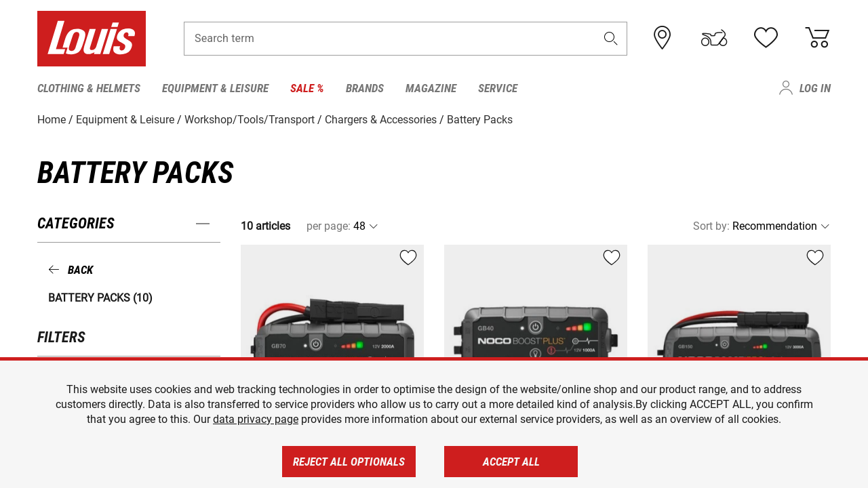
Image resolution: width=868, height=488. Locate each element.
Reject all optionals (349, 462)
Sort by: (711, 226)
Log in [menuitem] (815, 88)
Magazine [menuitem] (431, 88)
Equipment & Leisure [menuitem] (215, 88)
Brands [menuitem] (365, 88)
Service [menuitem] (498, 88)
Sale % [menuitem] (307, 88)
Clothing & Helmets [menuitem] (89, 88)
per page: (329, 226)
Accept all (511, 462)
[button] (611, 38)
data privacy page (256, 419)
